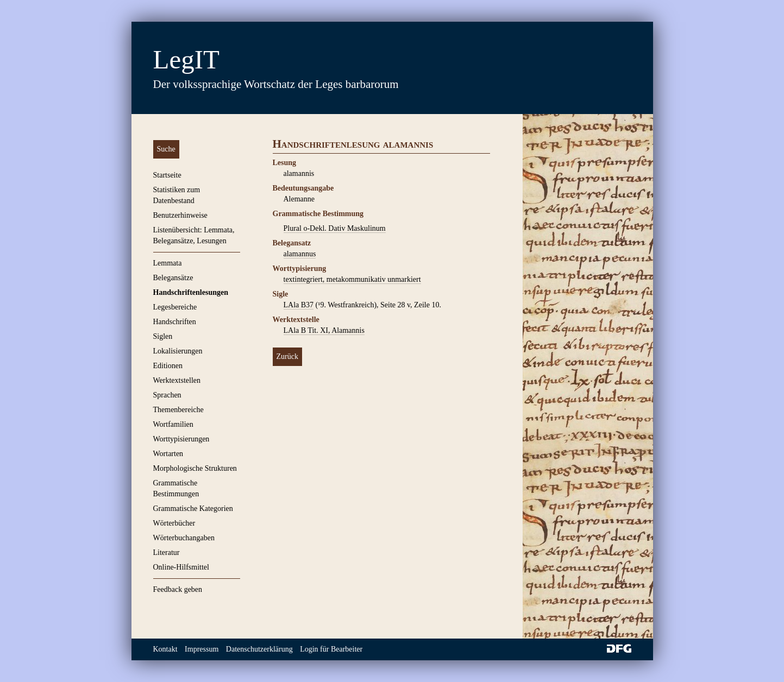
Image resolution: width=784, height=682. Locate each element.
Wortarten (168, 454)
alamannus (300, 254)
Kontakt (165, 649)
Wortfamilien (173, 424)
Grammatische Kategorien (193, 509)
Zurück (287, 356)
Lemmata (168, 263)
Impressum (202, 649)
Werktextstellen (177, 380)
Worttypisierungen (181, 439)
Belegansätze (173, 278)
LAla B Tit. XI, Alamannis (324, 330)
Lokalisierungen (178, 351)
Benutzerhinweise (180, 215)
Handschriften (175, 322)
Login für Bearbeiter (331, 649)
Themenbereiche (178, 410)
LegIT (186, 59)
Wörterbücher (174, 523)
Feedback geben (178, 589)
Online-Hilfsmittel (181, 567)
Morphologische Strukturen (195, 468)
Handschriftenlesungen (191, 292)
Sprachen (167, 395)
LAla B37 (299, 305)
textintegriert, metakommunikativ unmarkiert (352, 279)
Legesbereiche (175, 307)
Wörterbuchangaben (184, 538)
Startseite (167, 175)
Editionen (168, 366)
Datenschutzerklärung (259, 649)
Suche (166, 149)
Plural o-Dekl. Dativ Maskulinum (335, 228)
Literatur (167, 552)
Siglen (163, 336)
